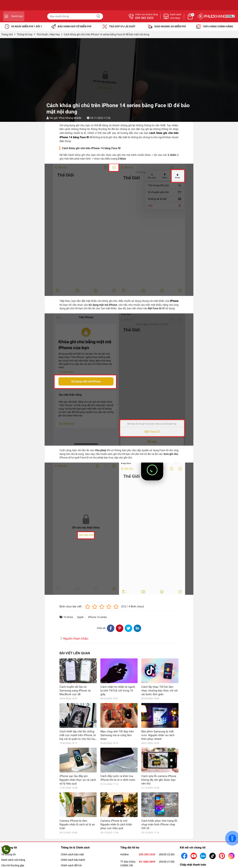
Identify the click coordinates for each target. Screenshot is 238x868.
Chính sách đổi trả (71, 865)
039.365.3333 (147, 854)
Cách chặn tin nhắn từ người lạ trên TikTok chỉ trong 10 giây (118, 691)
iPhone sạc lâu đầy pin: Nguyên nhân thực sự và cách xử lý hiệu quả (78, 780)
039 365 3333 (185, 18)
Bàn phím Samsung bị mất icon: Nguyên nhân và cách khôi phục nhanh (158, 735)
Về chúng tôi (8, 854)
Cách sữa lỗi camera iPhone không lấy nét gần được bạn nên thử (159, 780)
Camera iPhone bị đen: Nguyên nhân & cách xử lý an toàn (77, 824)
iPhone (174, 301)
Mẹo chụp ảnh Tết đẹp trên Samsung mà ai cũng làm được (117, 735)
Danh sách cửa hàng (13, 860)
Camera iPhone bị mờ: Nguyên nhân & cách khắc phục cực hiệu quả (116, 824)
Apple (80, 617)
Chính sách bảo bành (73, 860)
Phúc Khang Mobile (70, 118)
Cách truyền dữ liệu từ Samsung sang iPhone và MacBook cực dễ (75, 691)
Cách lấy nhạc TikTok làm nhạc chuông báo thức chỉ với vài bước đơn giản (160, 691)
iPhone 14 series (98, 617)
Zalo (232, 838)
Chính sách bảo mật (72, 854)
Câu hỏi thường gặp (13, 865)
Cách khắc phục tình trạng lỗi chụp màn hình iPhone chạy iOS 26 (159, 824)
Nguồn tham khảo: (76, 638)
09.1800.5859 (147, 862)
